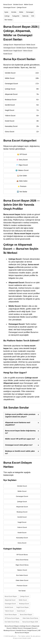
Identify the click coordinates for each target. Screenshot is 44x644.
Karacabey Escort (22, 126)
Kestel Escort (8, 54)
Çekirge (7, 16)
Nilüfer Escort (31, 45)
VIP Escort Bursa (22, 555)
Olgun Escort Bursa (22, 565)
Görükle (14, 12)
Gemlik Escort (8, 51)
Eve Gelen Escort (22, 575)
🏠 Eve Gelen (22, 176)
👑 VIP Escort (22, 154)
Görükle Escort (21, 48)
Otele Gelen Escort (22, 580)
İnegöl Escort (18, 51)
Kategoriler (16, 16)
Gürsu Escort (22, 132)
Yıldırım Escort (28, 51)
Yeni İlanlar (22, 591)
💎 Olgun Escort (22, 165)
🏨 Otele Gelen (22, 181)
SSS (33, 16)
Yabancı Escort (22, 570)
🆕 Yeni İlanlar (22, 192)
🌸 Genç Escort (22, 160)
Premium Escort (22, 586)
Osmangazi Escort (9, 48)
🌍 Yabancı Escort (22, 170)
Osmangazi (30, 12)
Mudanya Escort (32, 48)
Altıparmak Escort (20, 45)
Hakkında (25, 16)
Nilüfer (21, 12)
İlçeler (6, 12)
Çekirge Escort (8, 45)
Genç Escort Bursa (22, 560)
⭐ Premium (22, 186)
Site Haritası (8, 20)
